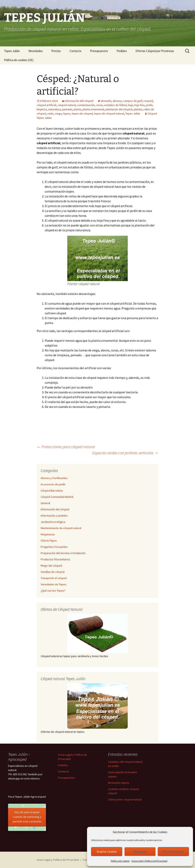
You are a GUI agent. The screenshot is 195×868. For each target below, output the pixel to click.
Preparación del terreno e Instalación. (63, 553)
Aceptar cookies (107, 852)
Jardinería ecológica (53, 522)
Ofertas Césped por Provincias (155, 51)
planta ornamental (93, 109)
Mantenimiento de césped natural (61, 528)
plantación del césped (119, 109)
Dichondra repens (119, 783)
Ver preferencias (173, 852)
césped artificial (46, 105)
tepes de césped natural (109, 114)
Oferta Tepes (49, 541)
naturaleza (54, 109)
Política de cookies (120, 861)
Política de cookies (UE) (19, 60)
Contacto (75, 51)
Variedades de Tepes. (54, 584)
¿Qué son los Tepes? (53, 591)
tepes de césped (82, 114)
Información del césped (79, 101)
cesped (148, 101)
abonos (117, 101)
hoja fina (139, 105)
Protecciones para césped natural (66, 447)
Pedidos (122, 51)
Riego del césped (51, 566)
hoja (130, 105)
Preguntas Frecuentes (54, 547)
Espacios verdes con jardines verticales (125, 453)
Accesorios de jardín (53, 484)
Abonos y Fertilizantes (54, 478)
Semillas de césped (53, 572)
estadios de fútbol (115, 105)
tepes (67, 114)
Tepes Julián (12, 51)
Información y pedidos (54, 516)
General (45, 503)
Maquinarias (48, 534)
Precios (56, 51)
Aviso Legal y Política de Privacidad (149, 861)
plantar (138, 109)
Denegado (140, 852)
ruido (50, 114)
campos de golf (133, 101)
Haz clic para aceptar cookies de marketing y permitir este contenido (27, 817)
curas (99, 105)
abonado (106, 101)
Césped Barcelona (52, 491)
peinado (67, 109)
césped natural (67, 105)
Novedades (36, 51)
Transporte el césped (54, 578)
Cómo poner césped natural (125, 799)
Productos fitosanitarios (55, 559)
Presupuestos (99, 51)
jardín (149, 105)
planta (77, 109)
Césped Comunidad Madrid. (57, 497)
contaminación (86, 105)
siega (58, 114)
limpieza (42, 109)
